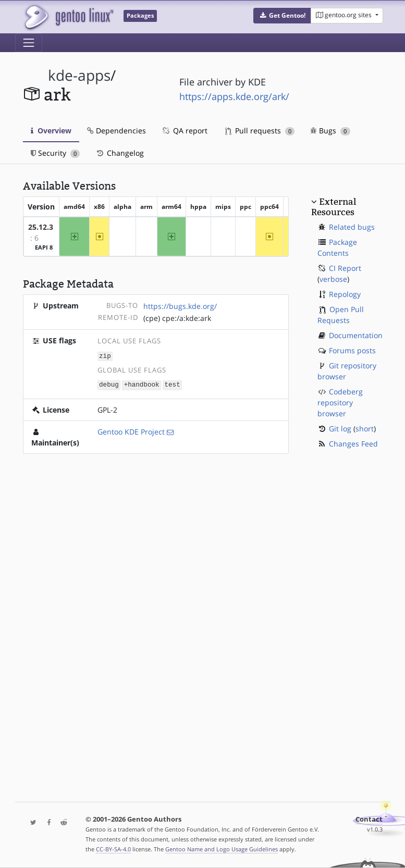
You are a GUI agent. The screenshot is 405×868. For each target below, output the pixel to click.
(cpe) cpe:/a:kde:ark (177, 318)
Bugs (330, 131)
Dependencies (116, 131)
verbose (333, 279)
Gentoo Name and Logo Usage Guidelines (222, 849)
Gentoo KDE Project (131, 431)
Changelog (120, 153)
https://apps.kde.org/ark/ (234, 96)
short (365, 429)
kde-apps (79, 75)
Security (56, 153)
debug (109, 384)
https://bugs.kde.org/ (180, 306)
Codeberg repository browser (340, 402)
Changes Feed (353, 444)
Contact (369, 819)
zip (105, 356)
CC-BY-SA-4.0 (113, 849)
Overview (51, 131)
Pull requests (260, 131)
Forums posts (352, 350)
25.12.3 (41, 227)
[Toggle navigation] (29, 43)
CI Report (345, 268)
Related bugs (352, 227)
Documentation (356, 335)
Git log (340, 429)
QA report (185, 131)
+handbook (142, 384)
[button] (282, 16)
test (172, 384)
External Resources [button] (334, 207)
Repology (345, 294)
